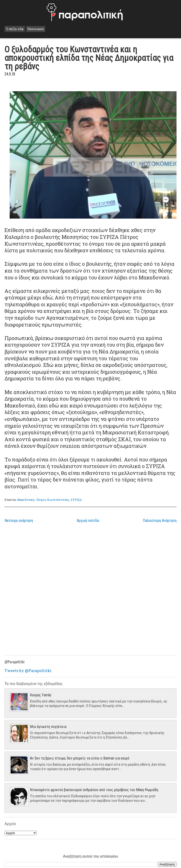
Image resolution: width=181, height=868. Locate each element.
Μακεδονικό (26, 500)
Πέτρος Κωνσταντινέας (53, 500)
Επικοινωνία (36, 29)
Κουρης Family (41, 695)
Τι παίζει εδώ (15, 29)
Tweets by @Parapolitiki (28, 671)
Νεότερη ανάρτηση (19, 521)
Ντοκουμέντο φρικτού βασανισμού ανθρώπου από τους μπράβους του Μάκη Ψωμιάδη (94, 790)
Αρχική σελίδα (88, 521)
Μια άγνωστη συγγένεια (48, 727)
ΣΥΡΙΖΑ (76, 500)
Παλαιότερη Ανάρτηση (160, 521)
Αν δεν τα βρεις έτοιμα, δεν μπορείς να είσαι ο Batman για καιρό (80, 758)
